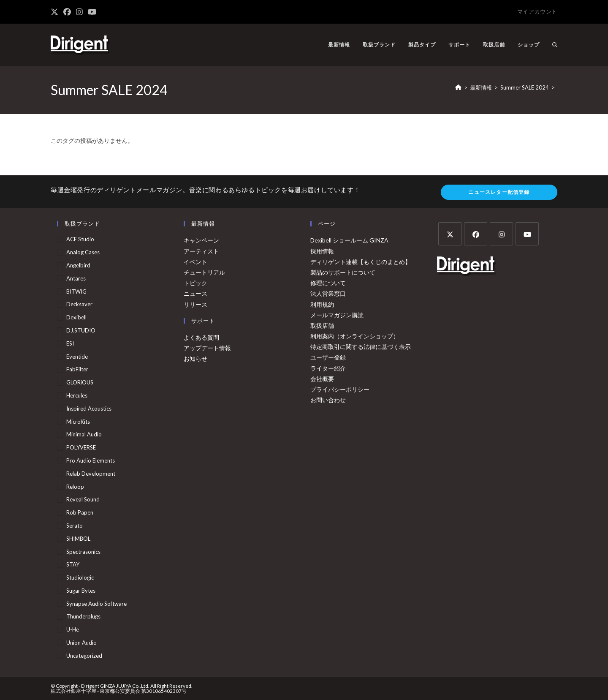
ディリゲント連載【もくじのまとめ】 (361, 262)
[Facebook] (476, 234)
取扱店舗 (322, 325)
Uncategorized (84, 656)
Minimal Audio (84, 434)
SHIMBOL (78, 539)
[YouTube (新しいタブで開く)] (92, 12)
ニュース (195, 293)
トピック (195, 283)
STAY (73, 564)
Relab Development (91, 474)
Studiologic (80, 577)
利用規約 (322, 304)
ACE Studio (80, 239)
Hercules (77, 395)
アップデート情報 (207, 348)
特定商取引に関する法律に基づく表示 (361, 347)
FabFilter (77, 369)
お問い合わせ (328, 400)
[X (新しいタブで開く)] (56, 12)
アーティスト (201, 251)
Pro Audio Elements (91, 460)
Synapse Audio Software (96, 604)
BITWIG (76, 291)
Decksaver (79, 304)
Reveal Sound (83, 499)
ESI (70, 343)
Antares (76, 278)
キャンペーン (201, 240)
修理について (328, 283)
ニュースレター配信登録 (499, 192)
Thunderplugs (83, 616)
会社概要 (322, 379)
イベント (195, 262)
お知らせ (195, 358)
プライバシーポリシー (340, 389)
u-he (73, 629)
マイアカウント (537, 11)
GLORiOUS (80, 382)
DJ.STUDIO (81, 330)
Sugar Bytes (81, 591)
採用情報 (322, 251)
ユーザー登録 (328, 357)
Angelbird (78, 265)
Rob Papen (80, 512)
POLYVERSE (81, 447)
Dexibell (76, 317)
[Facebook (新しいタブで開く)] (67, 12)
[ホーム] (458, 87)
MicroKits (78, 422)
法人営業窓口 (328, 293)
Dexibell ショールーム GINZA (349, 240)
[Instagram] (501, 234)
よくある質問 (201, 337)
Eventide (77, 357)
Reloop (75, 487)
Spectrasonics (83, 552)
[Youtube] (527, 234)
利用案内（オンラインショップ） (355, 336)
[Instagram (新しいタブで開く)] (79, 12)
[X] (450, 234)
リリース (195, 304)
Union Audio (81, 643)
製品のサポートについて (343, 272)
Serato (75, 526)
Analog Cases (83, 252)
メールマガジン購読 (337, 315)
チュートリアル (204, 272)
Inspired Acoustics (89, 409)
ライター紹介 (328, 368)
